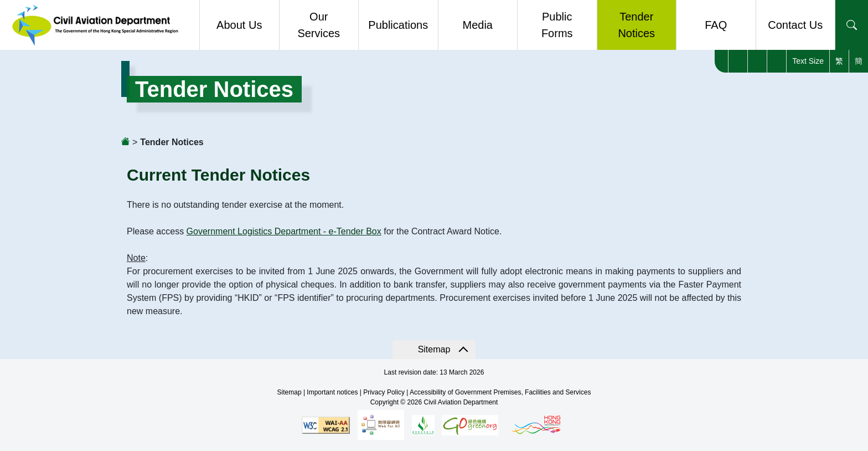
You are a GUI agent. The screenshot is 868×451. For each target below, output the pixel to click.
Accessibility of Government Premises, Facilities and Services (500, 392)
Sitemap (434, 349)
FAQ (716, 25)
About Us (239, 25)
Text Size (808, 61)
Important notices (332, 392)
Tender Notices (636, 25)
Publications (398, 25)
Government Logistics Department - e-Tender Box (284, 231)
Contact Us (795, 25)
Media (478, 25)
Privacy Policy (384, 392)
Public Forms (557, 25)
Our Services (319, 25)
